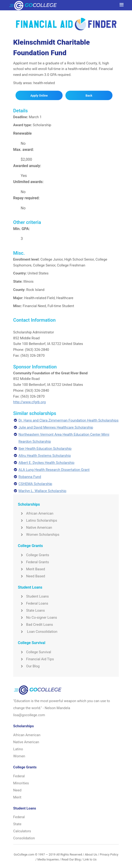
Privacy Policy (109, 854)
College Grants (34, 555)
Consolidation (24, 838)
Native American (35, 528)
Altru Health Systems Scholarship (45, 456)
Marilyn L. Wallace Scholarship (42, 491)
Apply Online (39, 96)
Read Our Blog (71, 859)
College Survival (34, 652)
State (17, 824)
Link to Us (90, 859)
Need (17, 790)
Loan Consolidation (38, 632)
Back (89, 96)
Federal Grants (33, 562)
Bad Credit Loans (35, 625)
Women (19, 756)
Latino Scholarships (38, 520)
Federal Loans (33, 603)
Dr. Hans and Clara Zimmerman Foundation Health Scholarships (69, 420)
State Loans (31, 610)
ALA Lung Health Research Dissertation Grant (54, 470)
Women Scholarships (39, 535)
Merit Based (31, 569)
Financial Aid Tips (36, 659)
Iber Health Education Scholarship (45, 449)
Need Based (31, 576)
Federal (19, 776)
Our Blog (29, 666)
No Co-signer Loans (37, 618)
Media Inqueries (48, 859)
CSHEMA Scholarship (35, 484)
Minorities (21, 783)
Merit (17, 797)
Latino (18, 749)
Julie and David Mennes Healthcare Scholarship (56, 427)
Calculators (22, 831)
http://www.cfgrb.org (29, 402)
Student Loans (33, 596)
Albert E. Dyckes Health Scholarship (47, 463)
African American (36, 513)
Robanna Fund (30, 477)
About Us (91, 854)
